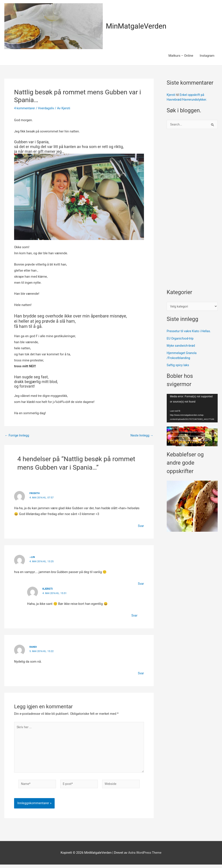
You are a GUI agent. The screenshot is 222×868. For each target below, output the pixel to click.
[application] (192, 409)
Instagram (207, 56)
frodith (35, 493)
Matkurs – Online (181, 56)
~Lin (32, 557)
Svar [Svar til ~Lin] (141, 584)
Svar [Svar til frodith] (141, 526)
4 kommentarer (25, 108)
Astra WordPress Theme (145, 856)
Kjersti (171, 95)
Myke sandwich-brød (182, 347)
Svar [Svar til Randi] (141, 673)
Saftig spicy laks (179, 366)
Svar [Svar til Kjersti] (134, 615)
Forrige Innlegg (18, 436)
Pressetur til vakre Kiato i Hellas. (190, 332)
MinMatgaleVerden (138, 26)
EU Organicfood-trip (181, 340)
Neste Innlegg (141, 436)
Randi (33, 647)
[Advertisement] (192, 211)
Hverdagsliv (48, 108)
